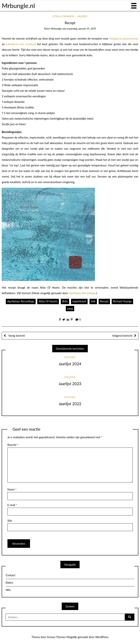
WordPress (102, 637)
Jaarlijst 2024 (70, 364)
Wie (8, 590)
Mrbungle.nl (18, 6)
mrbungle (56, 29)
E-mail (12, 505)
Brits (65, 301)
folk (93, 301)
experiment (79, 301)
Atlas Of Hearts (48, 301)
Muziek (82, 16)
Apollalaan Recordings (82, 293)
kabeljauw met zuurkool (21, 44)
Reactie (13, 445)
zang (70, 308)
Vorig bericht (16, 335)
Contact (10, 575)
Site (10, 521)
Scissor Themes (56, 637)
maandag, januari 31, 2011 (81, 29)
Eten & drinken (63, 16)
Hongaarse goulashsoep (124, 38)
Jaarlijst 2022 (70, 404)
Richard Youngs (122, 301)
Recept (104, 301)
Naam (12, 489)
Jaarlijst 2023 (70, 384)
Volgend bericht (122, 335)
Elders (9, 583)
